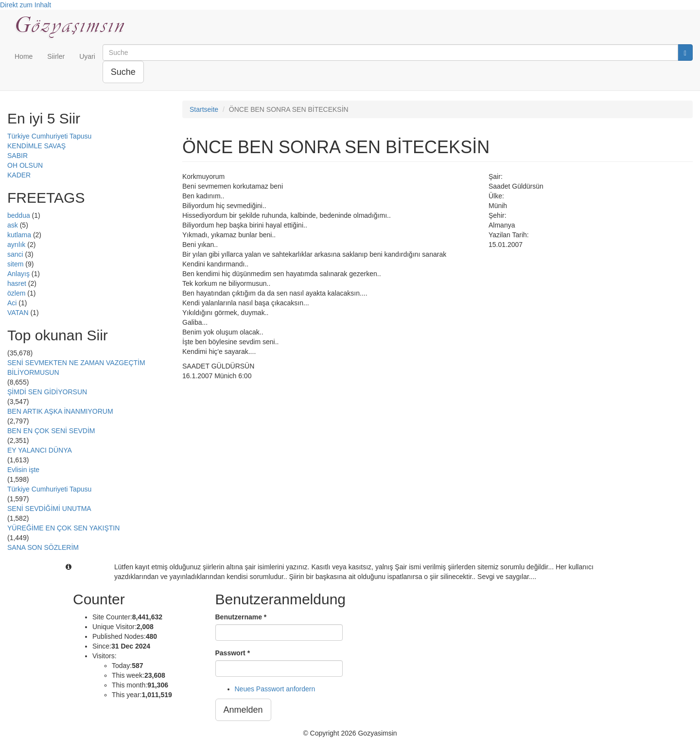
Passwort (233, 653)
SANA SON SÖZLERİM (43, 547)
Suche (123, 72)
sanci (15, 254)
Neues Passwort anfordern (275, 689)
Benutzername (241, 617)
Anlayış (18, 274)
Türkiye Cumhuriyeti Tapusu (49, 136)
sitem (15, 264)
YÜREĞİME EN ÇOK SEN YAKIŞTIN (63, 528)
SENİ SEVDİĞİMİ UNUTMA (49, 509)
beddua (19, 215)
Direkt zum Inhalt (26, 5)
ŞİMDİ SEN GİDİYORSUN (47, 392)
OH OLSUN (25, 165)
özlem (16, 293)
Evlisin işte (23, 470)
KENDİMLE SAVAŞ (36, 146)
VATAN (18, 313)
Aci (12, 303)
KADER (19, 175)
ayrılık (16, 245)
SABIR (17, 156)
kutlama (19, 235)
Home (24, 56)
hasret (17, 283)
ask (13, 225)
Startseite (204, 109)
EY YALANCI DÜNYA (40, 450)
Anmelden (243, 710)
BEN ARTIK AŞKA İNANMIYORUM (60, 411)
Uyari (87, 56)
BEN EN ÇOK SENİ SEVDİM (51, 431)
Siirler (56, 56)
